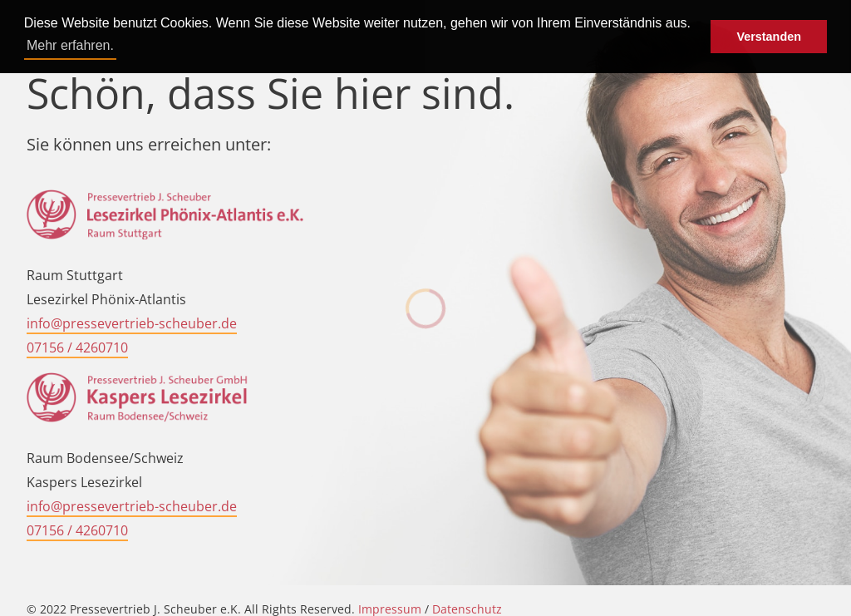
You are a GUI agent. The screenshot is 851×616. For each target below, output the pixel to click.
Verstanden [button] (769, 37)
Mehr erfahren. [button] (70, 45)
